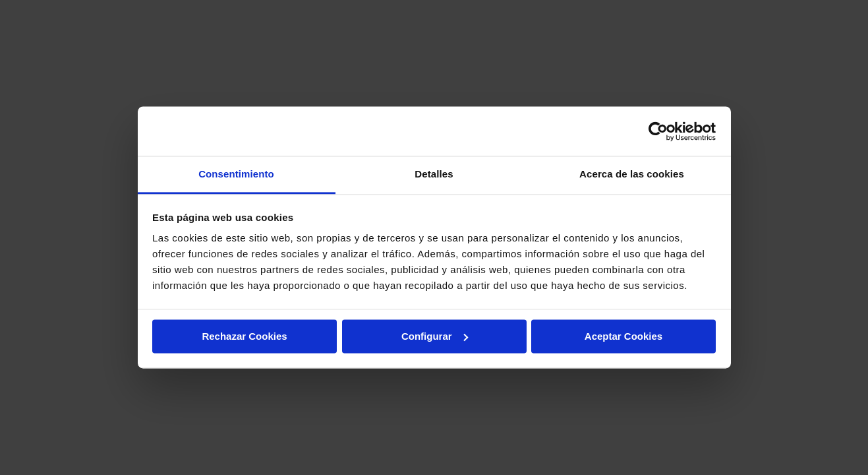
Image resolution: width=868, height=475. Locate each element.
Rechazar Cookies (244, 336)
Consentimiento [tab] (236, 174)
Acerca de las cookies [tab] (632, 174)
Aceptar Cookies (623, 336)
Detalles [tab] (434, 174)
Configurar (435, 336)
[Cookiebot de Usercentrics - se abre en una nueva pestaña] (658, 131)
